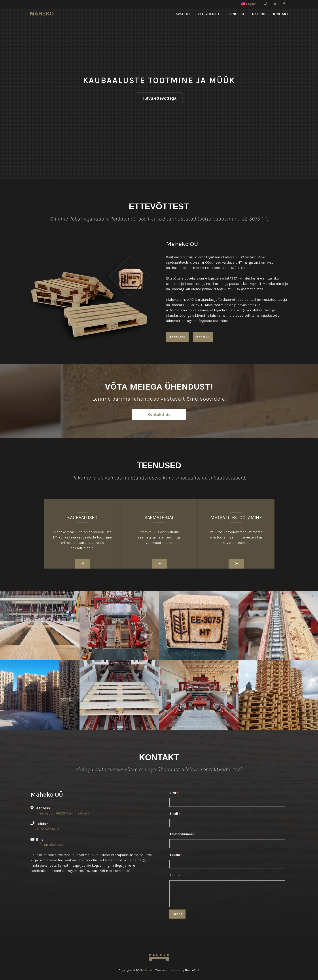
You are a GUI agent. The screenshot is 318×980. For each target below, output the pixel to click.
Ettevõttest (209, 14)
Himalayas (173, 970)
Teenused (236, 14)
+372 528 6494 (48, 829)
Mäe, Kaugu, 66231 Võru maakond (63, 813)
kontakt (281, 14)
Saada (177, 914)
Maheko (42, 14)
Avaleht (183, 14)
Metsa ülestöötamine (236, 517)
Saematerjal (159, 517)
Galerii (259, 14)
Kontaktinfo (159, 415)
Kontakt (203, 337)
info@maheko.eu (50, 845)
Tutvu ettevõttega (159, 98)
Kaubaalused (82, 517)
